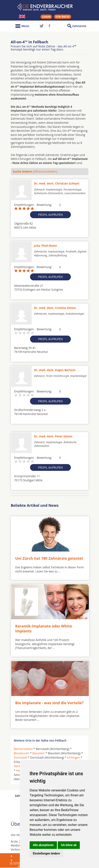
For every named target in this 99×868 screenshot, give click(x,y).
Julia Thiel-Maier (46, 246)
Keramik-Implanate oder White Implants (44, 628)
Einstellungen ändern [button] (46, 853)
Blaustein (39, 753)
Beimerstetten (23, 749)
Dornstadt (21, 757)
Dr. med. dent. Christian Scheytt (57, 183)
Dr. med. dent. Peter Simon (53, 436)
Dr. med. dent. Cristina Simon (55, 308)
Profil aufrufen (51, 215)
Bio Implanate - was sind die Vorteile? (49, 703)
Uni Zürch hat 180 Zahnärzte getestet (49, 558)
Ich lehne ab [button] (69, 845)
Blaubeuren (22, 753)
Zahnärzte (79, 26)
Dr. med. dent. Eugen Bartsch (55, 370)
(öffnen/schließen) (35, 171)
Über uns (21, 856)
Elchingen (74, 757)
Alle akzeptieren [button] (43, 845)
